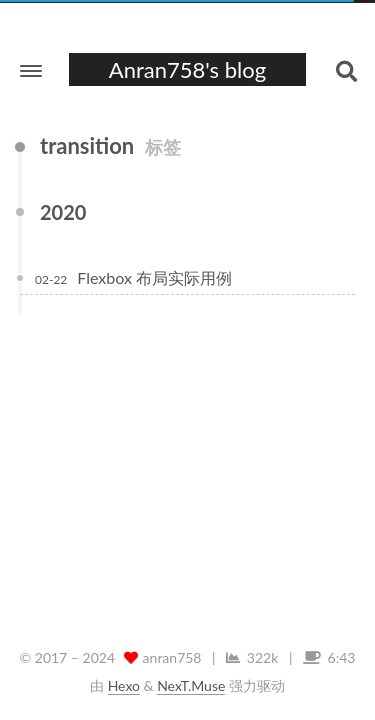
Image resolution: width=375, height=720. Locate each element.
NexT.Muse (191, 685)
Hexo (124, 685)
